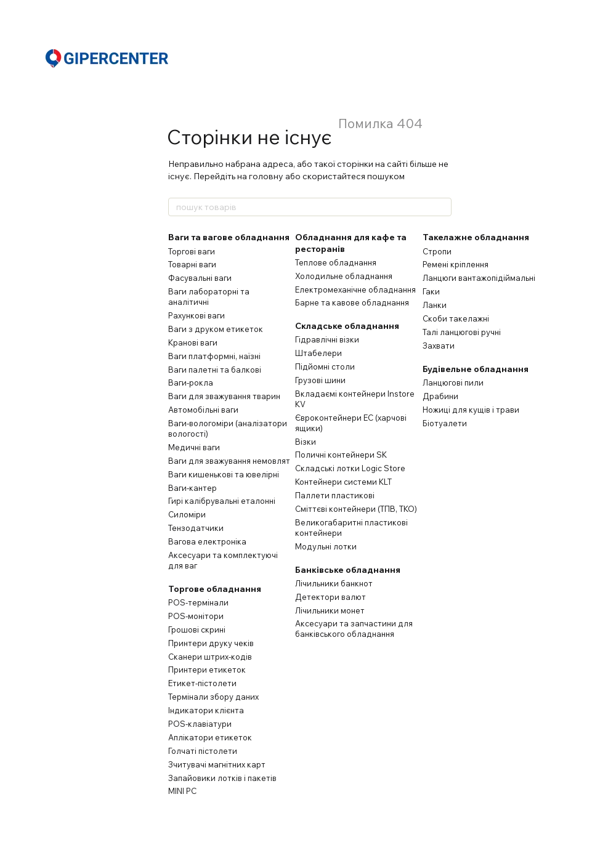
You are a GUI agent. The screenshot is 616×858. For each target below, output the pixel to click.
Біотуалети (445, 423)
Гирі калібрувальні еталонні (222, 501)
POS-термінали (198, 602)
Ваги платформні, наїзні (214, 356)
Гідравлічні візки (327, 339)
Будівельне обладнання (476, 369)
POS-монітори (196, 616)
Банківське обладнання (348, 570)
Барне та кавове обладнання (352, 302)
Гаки (431, 291)
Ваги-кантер (192, 488)
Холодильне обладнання (344, 276)
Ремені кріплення (456, 264)
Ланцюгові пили (453, 382)
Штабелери (318, 353)
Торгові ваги (192, 251)
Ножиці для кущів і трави (471, 410)
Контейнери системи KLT (343, 482)
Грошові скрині (197, 629)
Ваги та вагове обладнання (229, 237)
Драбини (440, 396)
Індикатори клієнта (206, 710)
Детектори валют (330, 597)
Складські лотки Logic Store (350, 468)
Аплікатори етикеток (210, 737)
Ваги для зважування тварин (224, 396)
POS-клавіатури (200, 724)
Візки (306, 442)
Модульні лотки (326, 546)
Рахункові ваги (197, 315)
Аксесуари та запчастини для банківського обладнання (354, 629)
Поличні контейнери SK (341, 455)
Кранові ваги (193, 342)
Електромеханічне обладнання (355, 289)
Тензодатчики (196, 528)
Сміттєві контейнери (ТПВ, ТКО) (356, 509)
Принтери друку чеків (211, 643)
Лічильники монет (330, 610)
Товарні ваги (192, 264)
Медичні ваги (194, 447)
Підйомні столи (325, 366)
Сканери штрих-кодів (210, 657)
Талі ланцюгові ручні (462, 332)
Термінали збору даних (213, 697)
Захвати (439, 346)
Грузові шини (320, 380)
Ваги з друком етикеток (216, 329)
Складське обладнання (347, 326)
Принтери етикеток (207, 670)
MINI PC (182, 791)
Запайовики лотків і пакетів (222, 778)
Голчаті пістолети (203, 751)
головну (266, 176)
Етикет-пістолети (202, 683)
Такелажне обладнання (476, 237)
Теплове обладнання (336, 262)
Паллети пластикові (335, 495)
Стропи (437, 251)
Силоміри (187, 514)
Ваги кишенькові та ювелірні (224, 474)
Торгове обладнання (215, 589)
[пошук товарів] (442, 207)
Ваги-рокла (191, 382)
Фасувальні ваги (200, 278)
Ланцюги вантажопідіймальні (479, 278)
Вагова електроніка (207, 541)
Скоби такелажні (456, 318)
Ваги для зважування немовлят (229, 461)
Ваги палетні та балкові (215, 370)
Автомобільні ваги (203, 410)
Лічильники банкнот (334, 583)
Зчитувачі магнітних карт (217, 764)
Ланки (435, 305)
